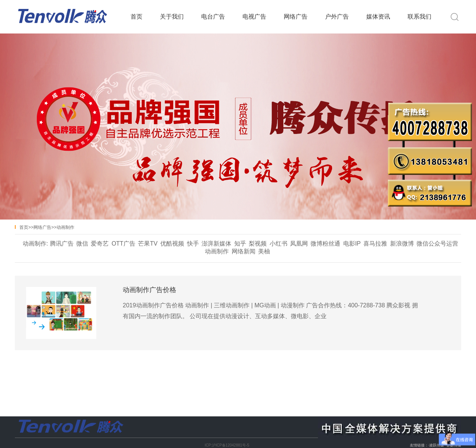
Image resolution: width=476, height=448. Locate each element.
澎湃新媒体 (216, 244)
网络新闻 (244, 251)
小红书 (279, 244)
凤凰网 (299, 244)
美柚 (264, 251)
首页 (136, 17)
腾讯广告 (62, 244)
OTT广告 (123, 244)
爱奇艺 (100, 244)
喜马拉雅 (375, 244)
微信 (82, 244)
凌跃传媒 (437, 445)
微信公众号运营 (437, 244)
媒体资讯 (378, 17)
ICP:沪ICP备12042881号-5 (227, 445)
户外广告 (337, 17)
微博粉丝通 (325, 244)
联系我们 (419, 17)
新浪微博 (402, 244)
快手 (193, 244)
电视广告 (254, 17)
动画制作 (65, 227)
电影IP (352, 244)
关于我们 (172, 17)
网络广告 (296, 17)
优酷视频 (172, 244)
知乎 (240, 244)
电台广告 (213, 17)
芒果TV (148, 244)
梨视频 (258, 244)
